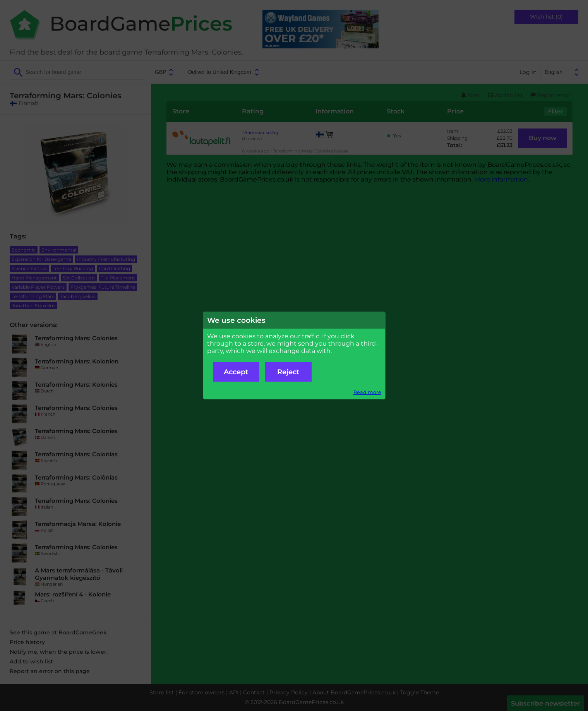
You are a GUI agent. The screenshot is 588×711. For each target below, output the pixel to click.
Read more (367, 392)
